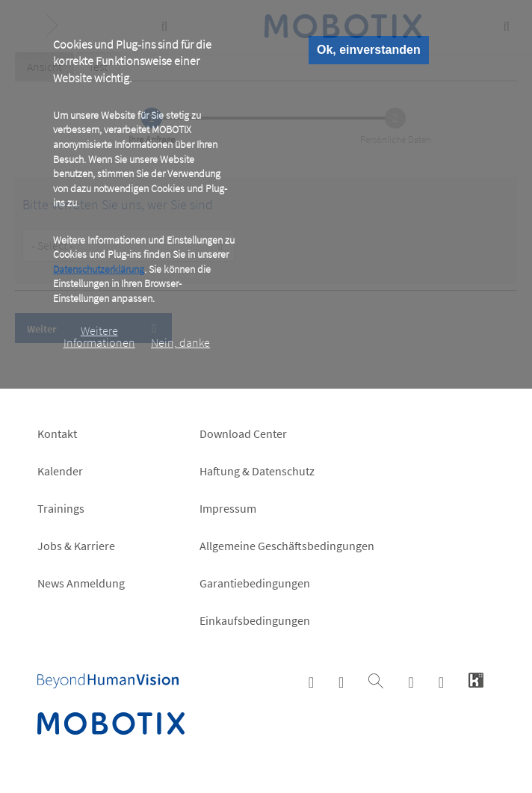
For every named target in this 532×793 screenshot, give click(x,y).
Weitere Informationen (99, 336)
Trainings (61, 508)
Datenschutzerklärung (99, 269)
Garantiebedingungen (255, 583)
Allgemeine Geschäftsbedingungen (287, 546)
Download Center (243, 433)
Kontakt (57, 433)
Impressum (228, 508)
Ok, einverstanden (369, 50)
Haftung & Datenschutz (257, 471)
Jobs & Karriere (76, 546)
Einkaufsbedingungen (255, 620)
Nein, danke (180, 342)
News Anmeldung (81, 583)
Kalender (60, 471)
